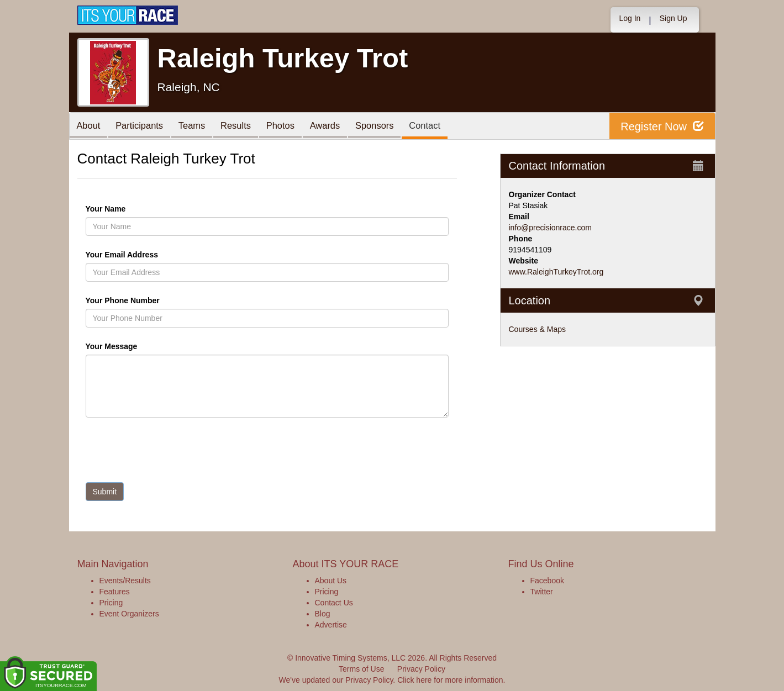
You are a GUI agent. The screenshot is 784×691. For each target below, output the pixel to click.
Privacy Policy (421, 669)
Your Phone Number (123, 300)
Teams (199, 127)
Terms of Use (361, 669)
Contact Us (334, 603)
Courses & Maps (537, 329)
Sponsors (394, 127)
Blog (323, 614)
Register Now (662, 126)
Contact (447, 127)
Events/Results (125, 581)
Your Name (125, 209)
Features (115, 592)
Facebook (547, 581)
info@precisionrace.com (550, 228)
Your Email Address (165, 255)
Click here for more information (450, 680)
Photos (293, 127)
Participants (144, 127)
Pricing (111, 603)
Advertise (331, 625)
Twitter (542, 592)
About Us (331, 581)
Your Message (130, 346)
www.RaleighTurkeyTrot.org (556, 272)
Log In (630, 18)
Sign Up (673, 18)
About (90, 127)
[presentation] (170, 452)
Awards (341, 127)
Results (246, 127)
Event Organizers (129, 614)
